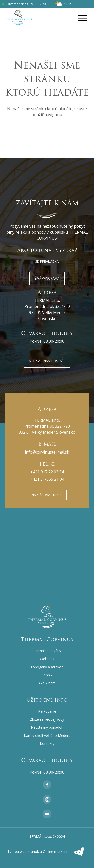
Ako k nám (47, 683)
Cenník (47, 675)
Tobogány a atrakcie (47, 667)
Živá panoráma (47, 278)
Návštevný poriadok (47, 727)
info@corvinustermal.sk (47, 452)
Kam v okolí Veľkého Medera (47, 735)
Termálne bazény (47, 651)
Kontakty (47, 743)
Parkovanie (47, 711)
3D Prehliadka (47, 261)
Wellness (47, 659)
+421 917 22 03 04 (47, 472)
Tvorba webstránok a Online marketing (47, 852)
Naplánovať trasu (47, 495)
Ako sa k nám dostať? (47, 361)
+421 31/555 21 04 (47, 479)
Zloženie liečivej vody (47, 719)
